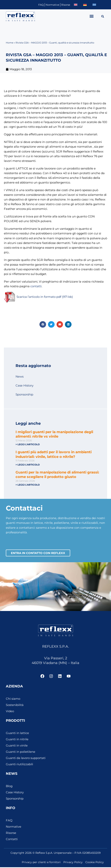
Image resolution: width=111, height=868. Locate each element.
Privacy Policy (73, 863)
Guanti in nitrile (17, 740)
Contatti (12, 840)
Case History (24, 386)
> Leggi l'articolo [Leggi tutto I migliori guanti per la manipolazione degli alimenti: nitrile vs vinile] (28, 444)
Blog (9, 787)
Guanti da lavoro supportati (26, 759)
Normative (52, 5)
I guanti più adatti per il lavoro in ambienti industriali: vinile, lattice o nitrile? (54, 454)
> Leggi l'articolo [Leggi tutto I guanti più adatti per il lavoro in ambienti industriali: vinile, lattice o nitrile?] (28, 465)
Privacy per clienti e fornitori (41, 863)
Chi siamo (13, 700)
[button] (92, 16)
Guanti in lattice (17, 734)
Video (10, 712)
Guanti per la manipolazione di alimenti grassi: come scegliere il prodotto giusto (57, 475)
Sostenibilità (15, 706)
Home (10, 43)
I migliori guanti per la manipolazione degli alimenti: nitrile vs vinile (54, 434)
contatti (36, 286)
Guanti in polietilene (21, 753)
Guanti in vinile (17, 746)
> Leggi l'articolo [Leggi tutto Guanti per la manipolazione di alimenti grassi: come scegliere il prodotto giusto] (28, 485)
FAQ (41, 5)
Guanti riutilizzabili (19, 765)
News (20, 377)
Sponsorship (24, 395)
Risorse (66, 5)
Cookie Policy (95, 863)
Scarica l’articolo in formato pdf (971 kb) (38, 297)
